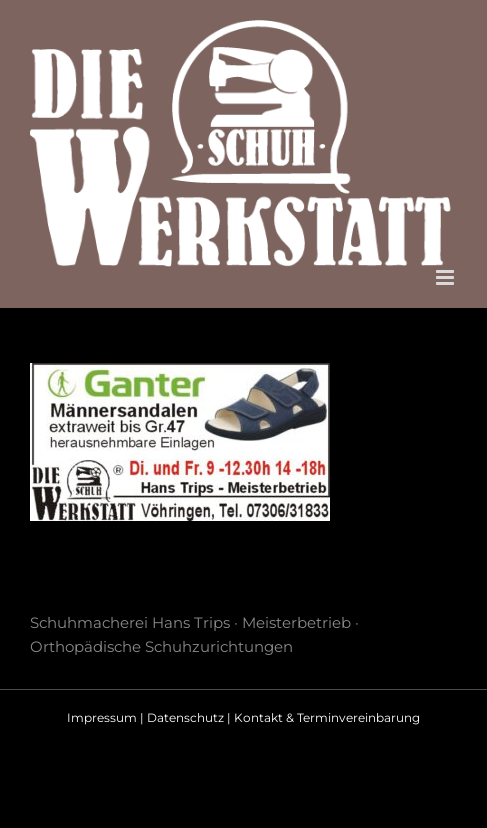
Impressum (102, 717)
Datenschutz (185, 717)
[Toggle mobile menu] (446, 277)
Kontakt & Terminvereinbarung (327, 717)
